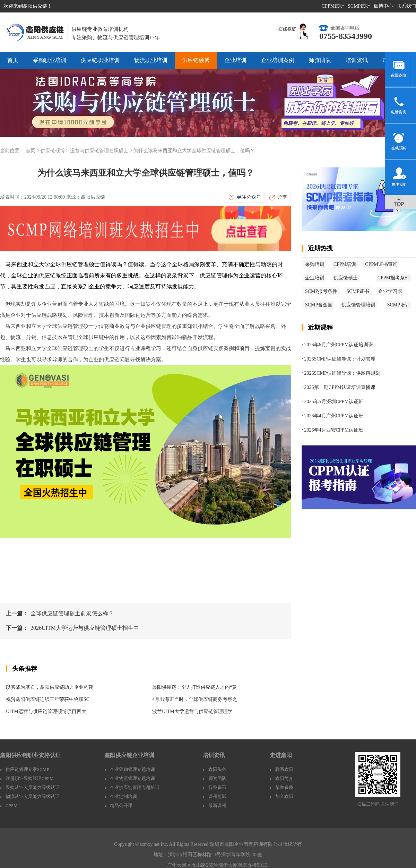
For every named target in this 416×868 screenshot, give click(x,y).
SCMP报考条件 (321, 291)
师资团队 (320, 60)
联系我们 (406, 6)
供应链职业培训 (100, 60)
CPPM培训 (345, 264)
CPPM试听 (333, 6)
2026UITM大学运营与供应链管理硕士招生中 (85, 628)
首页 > (33, 151)
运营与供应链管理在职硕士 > (102, 151)
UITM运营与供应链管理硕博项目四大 (46, 711)
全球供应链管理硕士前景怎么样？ (72, 613)
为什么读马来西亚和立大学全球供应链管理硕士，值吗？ (194, 151)
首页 (13, 60)
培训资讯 (357, 60)
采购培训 (315, 264)
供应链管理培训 (358, 305)
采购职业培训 (50, 60)
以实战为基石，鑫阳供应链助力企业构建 (50, 687)
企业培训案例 (278, 60)
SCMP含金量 (319, 305)
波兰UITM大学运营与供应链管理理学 (192, 711)
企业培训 (235, 60)
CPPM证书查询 (381, 264)
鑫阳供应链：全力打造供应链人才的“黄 (194, 687)
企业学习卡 (390, 291)
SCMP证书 (358, 291)
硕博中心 (383, 6)
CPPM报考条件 (394, 278)
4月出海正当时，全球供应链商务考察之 (195, 699)
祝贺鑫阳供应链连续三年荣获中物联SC (48, 699)
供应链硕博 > (55, 151)
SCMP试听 (359, 6)
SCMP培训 (398, 305)
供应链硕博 (196, 60)
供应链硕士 (346, 278)
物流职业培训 (151, 60)
